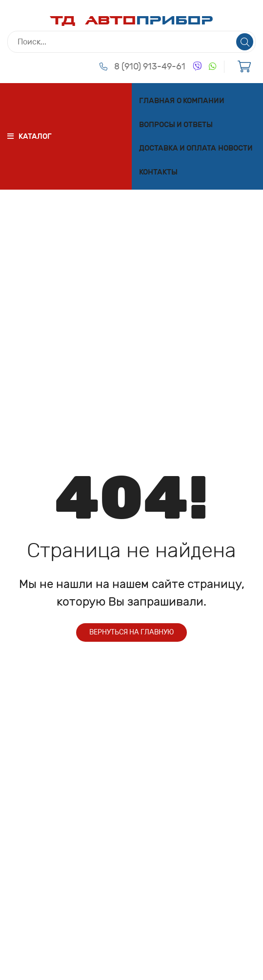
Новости (235, 148)
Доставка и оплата (178, 148)
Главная (157, 101)
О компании (201, 101)
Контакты (158, 172)
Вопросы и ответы (176, 125)
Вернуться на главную (131, 632)
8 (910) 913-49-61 (150, 66)
